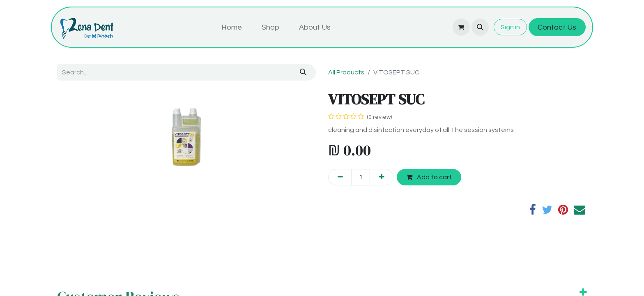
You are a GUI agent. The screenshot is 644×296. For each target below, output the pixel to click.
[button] (480, 27)
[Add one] (382, 177)
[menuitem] (232, 27)
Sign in (510, 27)
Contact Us (557, 27)
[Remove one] (340, 177)
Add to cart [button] (429, 177)
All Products (346, 72)
